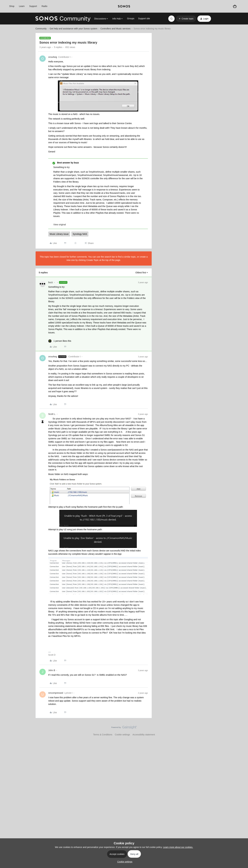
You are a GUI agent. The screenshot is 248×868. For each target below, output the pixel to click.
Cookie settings (122, 735)
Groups (131, 18)
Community (41, 29)
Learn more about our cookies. (178, 847)
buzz (51, 282)
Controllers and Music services (116, 29)
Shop (12, 6)
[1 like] (60, 341)
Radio (45, 6)
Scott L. (52, 414)
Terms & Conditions (103, 735)
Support (33, 6)
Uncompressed (56, 693)
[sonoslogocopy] (124, 6)
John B (52, 670)
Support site (144, 18)
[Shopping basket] (235, 6)
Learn (22, 6)
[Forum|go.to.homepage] (63, 19)
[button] (186, 19)
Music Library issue (59, 234)
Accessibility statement (144, 735)
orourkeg (53, 57)
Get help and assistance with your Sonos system (74, 29)
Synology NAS (80, 234)
